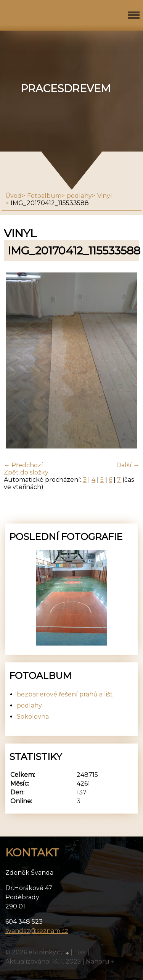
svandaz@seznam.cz (37, 931)
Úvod (14, 196)
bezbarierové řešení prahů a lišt (65, 694)
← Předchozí (23, 465)
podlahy (79, 196)
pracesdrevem (66, 89)
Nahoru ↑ (100, 961)
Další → (128, 465)
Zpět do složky (26, 472)
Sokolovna (33, 717)
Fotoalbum (44, 196)
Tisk (80, 952)
